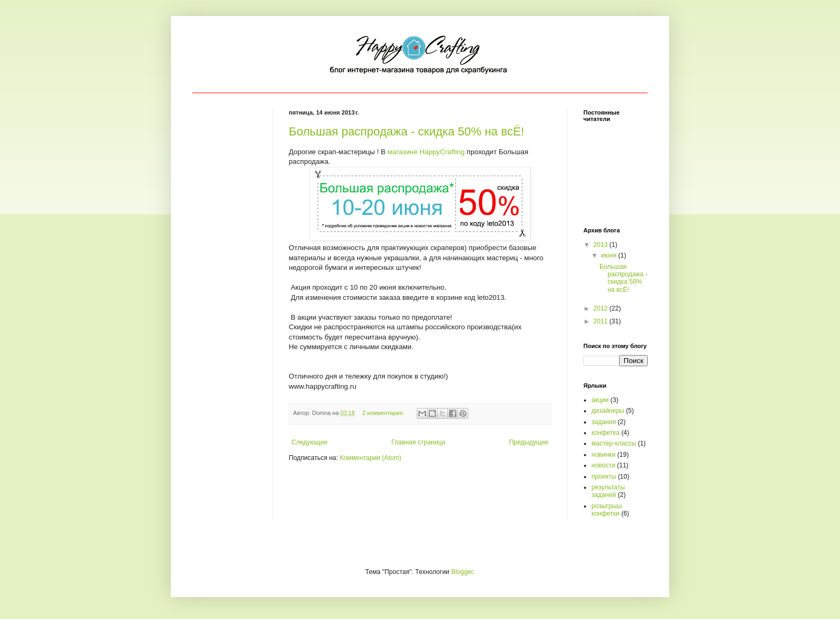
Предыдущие (529, 442)
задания (604, 422)
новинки (603, 455)
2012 (602, 308)
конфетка (606, 433)
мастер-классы (614, 443)
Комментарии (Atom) (370, 458)
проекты (604, 477)
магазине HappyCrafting (426, 152)
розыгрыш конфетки (607, 510)
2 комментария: (384, 413)
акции (600, 400)
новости (603, 465)
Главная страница (419, 442)
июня (610, 255)
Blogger (462, 572)
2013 (602, 245)
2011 (602, 321)
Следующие (309, 442)
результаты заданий (608, 491)
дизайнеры (608, 411)
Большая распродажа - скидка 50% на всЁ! (406, 131)
